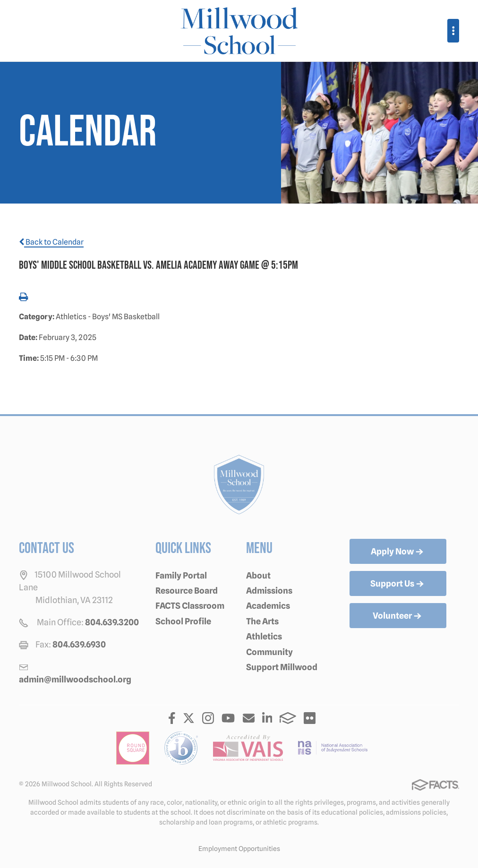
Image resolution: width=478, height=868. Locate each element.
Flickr (310, 718)
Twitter (189, 718)
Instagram (208, 718)
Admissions (269, 591)
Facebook (172, 718)
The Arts (262, 621)
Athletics (264, 636)
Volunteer (398, 616)
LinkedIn (267, 718)
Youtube (228, 718)
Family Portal (181, 575)
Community (269, 652)
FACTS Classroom (190, 606)
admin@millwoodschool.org (75, 679)
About (258, 575)
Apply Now (398, 552)
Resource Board (187, 591)
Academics (268, 606)
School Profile (183, 621)
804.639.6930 (79, 644)
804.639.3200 (112, 622)
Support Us (398, 584)
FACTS (288, 718)
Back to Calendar (51, 242)
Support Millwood (282, 667)
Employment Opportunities (239, 849)
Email (249, 718)
